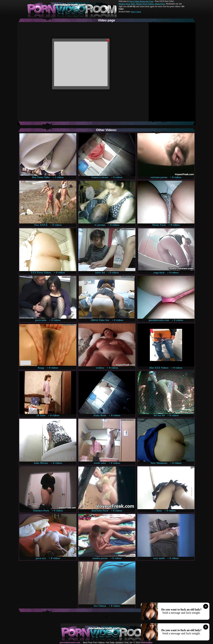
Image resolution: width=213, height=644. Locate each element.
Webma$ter (147, 643)
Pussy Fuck (136, 12)
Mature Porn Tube (127, 4)
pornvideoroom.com (70, 643)
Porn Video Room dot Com (141, 1)
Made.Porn (160, 4)
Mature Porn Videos (145, 4)
